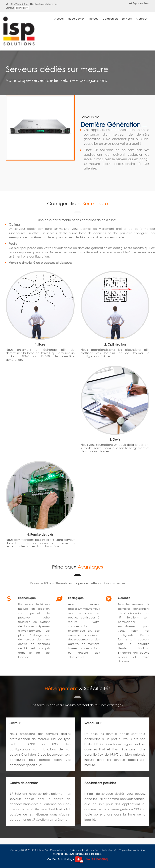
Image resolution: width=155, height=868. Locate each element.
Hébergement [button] (77, 19)
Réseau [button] (94, 19)
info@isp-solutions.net (44, 4)
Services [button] (127, 19)
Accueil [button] (59, 19)
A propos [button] (142, 19)
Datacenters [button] (110, 19)
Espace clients (139, 3)
